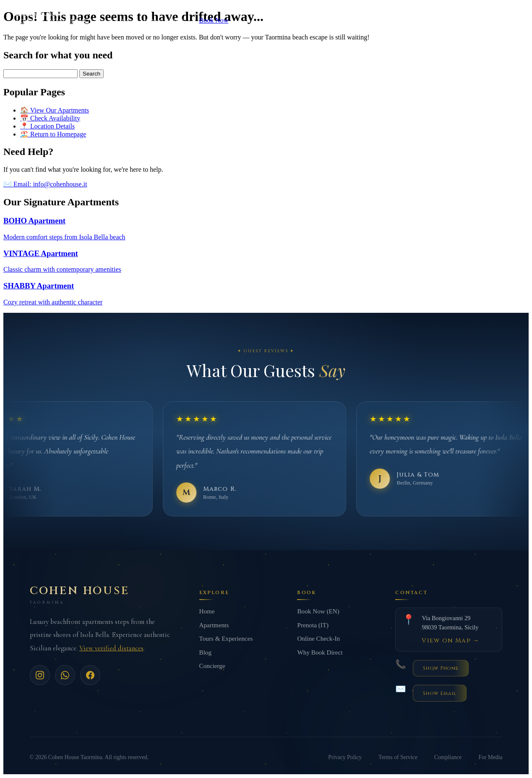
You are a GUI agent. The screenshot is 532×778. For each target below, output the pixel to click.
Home (24, 21)
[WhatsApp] (65, 676)
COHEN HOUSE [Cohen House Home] (37, 13)
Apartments (72, 21)
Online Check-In (318, 639)
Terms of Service (398, 758)
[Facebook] (90, 676)
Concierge (165, 21)
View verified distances (111, 649)
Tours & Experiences (226, 639)
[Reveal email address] (439, 694)
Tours (119, 21)
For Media (490, 758)
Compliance (448, 758)
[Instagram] (40, 676)
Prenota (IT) (313, 625)
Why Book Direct (320, 653)
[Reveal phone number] (441, 669)
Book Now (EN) (318, 612)
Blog (206, 653)
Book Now (214, 20)
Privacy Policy (345, 758)
